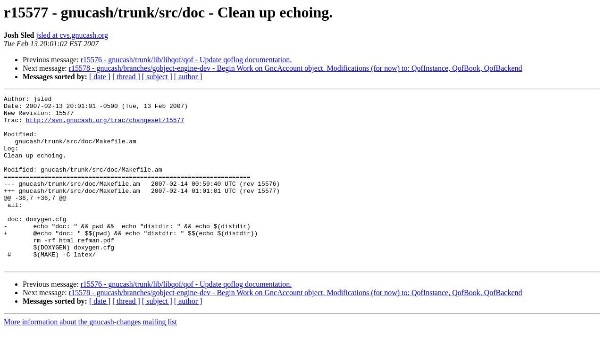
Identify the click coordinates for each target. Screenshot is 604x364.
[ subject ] (157, 77)
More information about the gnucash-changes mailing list (90, 356)
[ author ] (188, 77)
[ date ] (100, 77)
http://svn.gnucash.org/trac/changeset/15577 (105, 125)
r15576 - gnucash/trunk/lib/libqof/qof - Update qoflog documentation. (186, 60)
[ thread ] (126, 77)
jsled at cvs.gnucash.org (72, 35)
